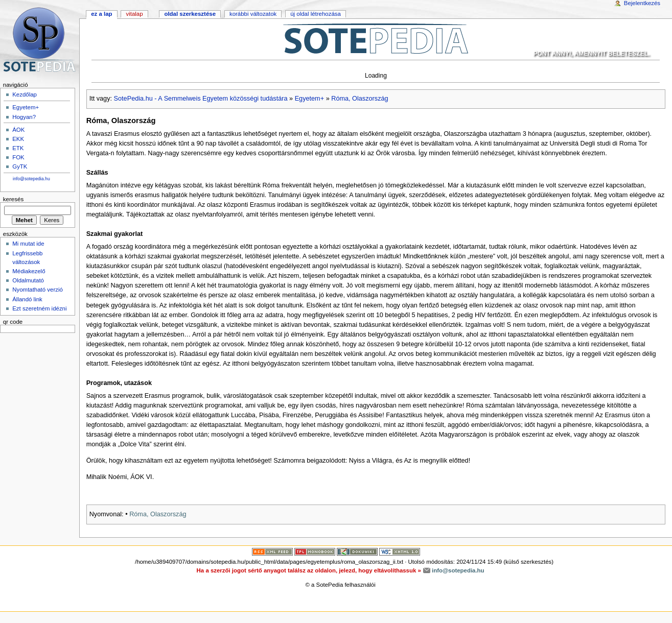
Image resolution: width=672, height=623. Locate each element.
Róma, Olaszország (360, 99)
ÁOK (18, 130)
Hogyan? (24, 117)
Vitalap (134, 14)
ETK (18, 148)
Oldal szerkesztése (190, 14)
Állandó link (27, 299)
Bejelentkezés (642, 3)
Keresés (13, 199)
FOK (18, 157)
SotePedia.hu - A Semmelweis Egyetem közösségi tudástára (201, 99)
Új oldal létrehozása (316, 14)
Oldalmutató (28, 280)
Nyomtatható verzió (38, 290)
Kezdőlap (25, 94)
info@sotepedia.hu (31, 179)
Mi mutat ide (28, 244)
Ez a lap (101, 14)
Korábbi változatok (253, 14)
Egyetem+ (309, 99)
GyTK (20, 166)
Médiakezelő (29, 271)
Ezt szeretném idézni (39, 308)
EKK (18, 139)
